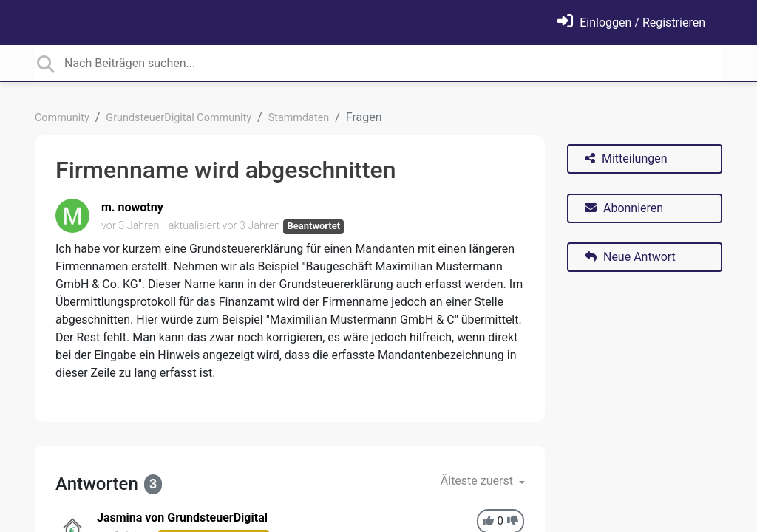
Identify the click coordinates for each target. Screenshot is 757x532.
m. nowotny (132, 207)
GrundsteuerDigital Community (179, 118)
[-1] (513, 521)
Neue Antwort (630, 257)
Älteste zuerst (478, 481)
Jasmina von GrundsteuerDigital (182, 518)
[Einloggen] (631, 23)
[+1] (488, 521)
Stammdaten (299, 118)
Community (62, 118)
